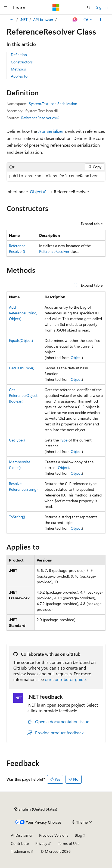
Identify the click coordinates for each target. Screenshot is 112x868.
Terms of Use (69, 843)
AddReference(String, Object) (23, 313)
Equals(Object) (21, 340)
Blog (78, 835)
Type (64, 440)
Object (36, 191)
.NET (24, 19)
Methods (18, 69)
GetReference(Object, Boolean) (24, 395)
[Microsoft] (56, 7)
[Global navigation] (5, 7)
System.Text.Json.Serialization (53, 104)
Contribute (20, 843)
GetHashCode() (22, 368)
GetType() (17, 440)
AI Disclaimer (22, 835)
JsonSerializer (51, 131)
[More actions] (101, 20)
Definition (19, 55)
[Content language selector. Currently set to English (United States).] (36, 809)
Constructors (22, 62)
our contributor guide (65, 679)
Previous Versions (54, 835)
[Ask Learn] (75, 20)
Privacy (41, 843)
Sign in (102, 7)
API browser (43, 19)
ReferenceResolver (54, 251)
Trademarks (20, 851)
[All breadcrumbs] (11, 20)
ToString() (17, 517)
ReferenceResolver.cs (38, 118)
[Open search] (89, 7)
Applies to (19, 76)
